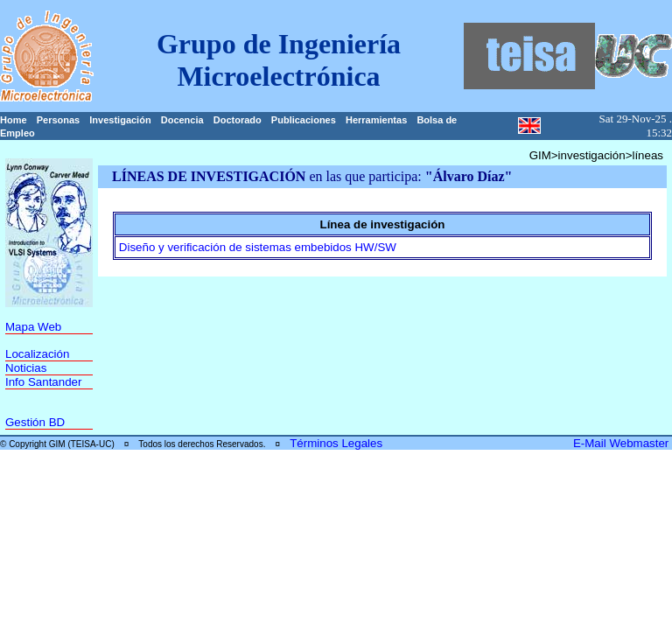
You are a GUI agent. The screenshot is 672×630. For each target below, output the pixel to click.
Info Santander (43, 382)
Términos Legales (336, 443)
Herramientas (376, 120)
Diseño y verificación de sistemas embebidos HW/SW (258, 247)
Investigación (120, 120)
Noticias (26, 368)
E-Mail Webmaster (623, 443)
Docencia (182, 120)
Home (14, 120)
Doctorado (238, 120)
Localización (37, 354)
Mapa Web (33, 327)
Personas (59, 120)
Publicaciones (304, 120)
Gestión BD (35, 422)
